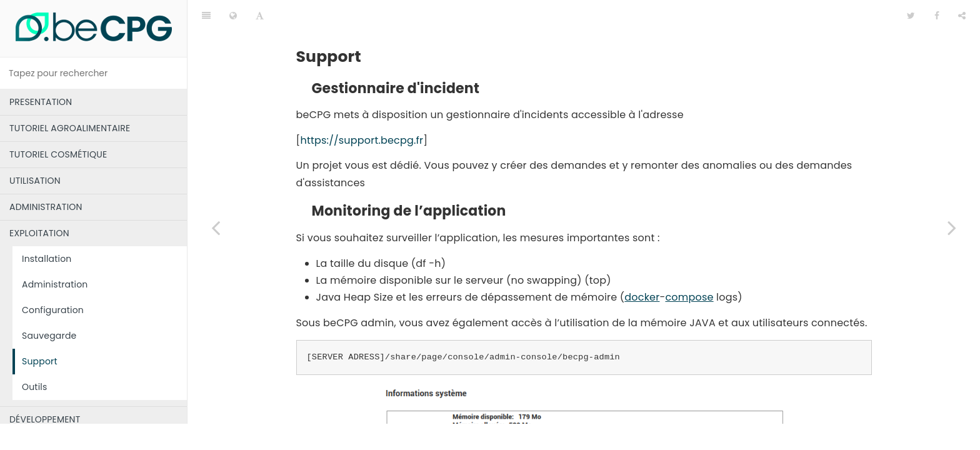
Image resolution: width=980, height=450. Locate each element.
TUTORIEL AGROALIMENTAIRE (70, 128)
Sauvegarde (49, 336)
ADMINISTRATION (46, 207)
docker (642, 266)
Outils (34, 387)
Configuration (53, 310)
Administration (55, 284)
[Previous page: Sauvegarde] (216, 227)
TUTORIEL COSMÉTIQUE (58, 154)
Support (40, 361)
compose (689, 266)
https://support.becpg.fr (362, 109)
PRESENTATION (41, 102)
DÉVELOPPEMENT (45, 419)
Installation (47, 259)
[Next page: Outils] (952, 227)
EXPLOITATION (39, 233)
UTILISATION (35, 181)
